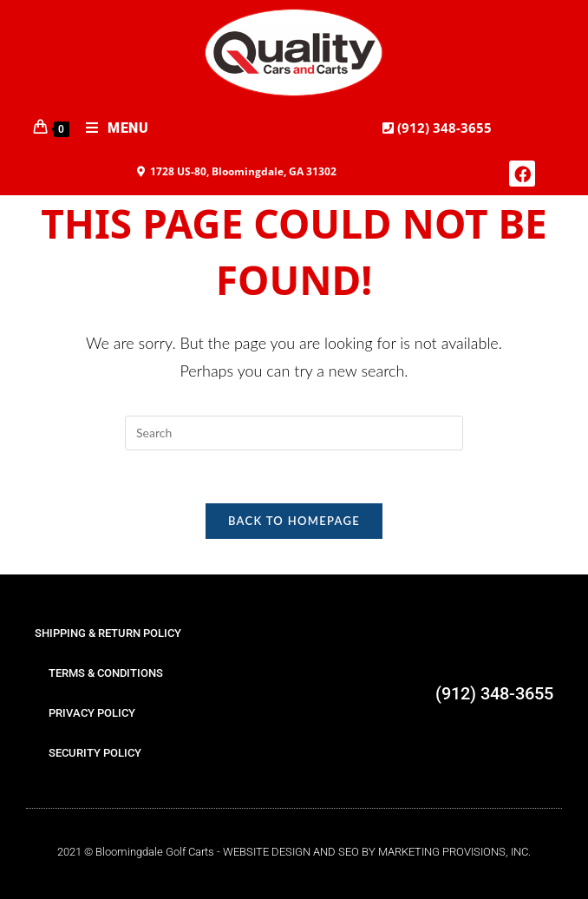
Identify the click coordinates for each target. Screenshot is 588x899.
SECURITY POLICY (95, 753)
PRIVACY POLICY (92, 713)
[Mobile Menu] (111, 128)
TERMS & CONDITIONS (106, 673)
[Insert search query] (294, 433)
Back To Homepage (294, 521)
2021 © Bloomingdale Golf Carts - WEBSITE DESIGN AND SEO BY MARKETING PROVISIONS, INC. (294, 852)
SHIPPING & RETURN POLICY (108, 633)
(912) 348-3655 (443, 128)
